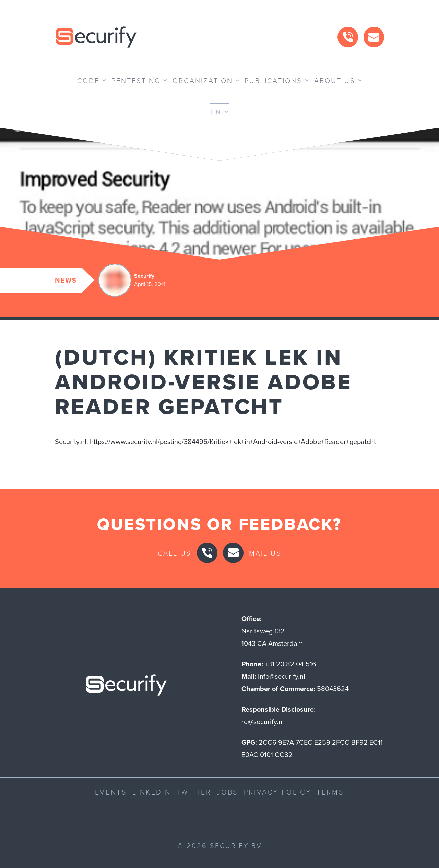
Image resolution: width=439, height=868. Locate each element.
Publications (273, 80)
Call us (175, 553)
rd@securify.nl (263, 722)
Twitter (194, 792)
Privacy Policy (277, 792)
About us (335, 80)
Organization (203, 80)
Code (88, 80)
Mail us (265, 553)
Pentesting (136, 80)
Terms (330, 792)
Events (111, 792)
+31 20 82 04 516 (290, 664)
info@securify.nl (282, 676)
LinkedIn (152, 792)
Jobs (227, 792)
